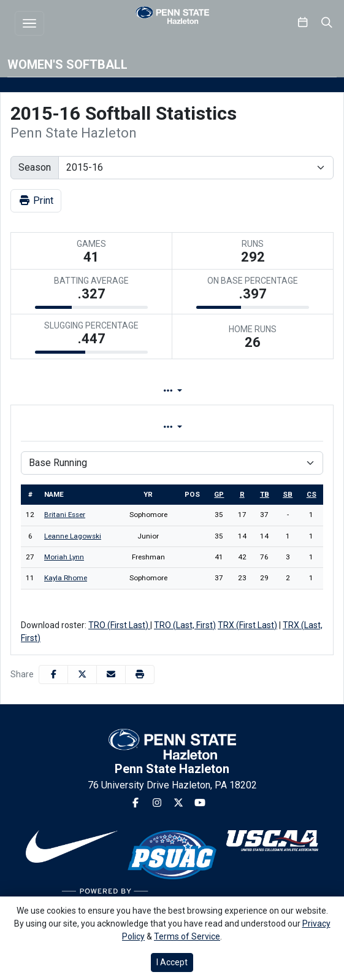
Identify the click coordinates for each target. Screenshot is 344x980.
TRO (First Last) (119, 625)
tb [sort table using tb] (265, 494)
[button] (140, 675)
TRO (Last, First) (185, 625)
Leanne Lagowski (73, 536)
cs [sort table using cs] (312, 494)
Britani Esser (65, 515)
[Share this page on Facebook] (53, 675)
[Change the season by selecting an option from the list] (196, 168)
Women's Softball (67, 64)
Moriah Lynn (64, 557)
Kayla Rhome (66, 578)
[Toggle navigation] (29, 23)
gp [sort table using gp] (219, 494)
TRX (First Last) (247, 625)
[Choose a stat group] (172, 463)
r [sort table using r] (242, 494)
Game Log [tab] (242, 391)
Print (36, 200)
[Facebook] (136, 803)
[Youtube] (200, 803)
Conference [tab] (246, 427)
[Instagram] (157, 803)
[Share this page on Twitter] (82, 675)
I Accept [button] (172, 962)
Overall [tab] (90, 427)
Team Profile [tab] (59, 391)
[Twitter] (178, 803)
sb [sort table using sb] (288, 494)
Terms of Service (187, 936)
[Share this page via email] (111, 675)
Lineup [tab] (153, 391)
